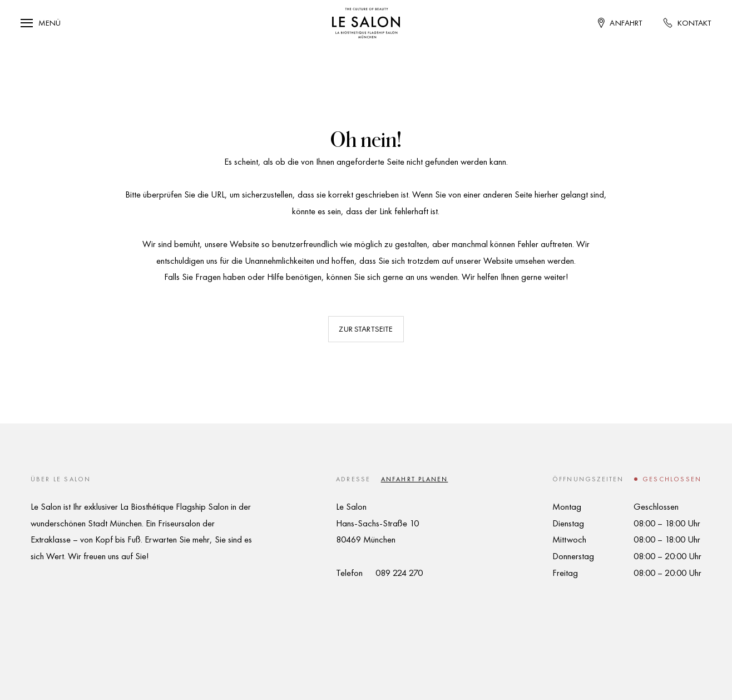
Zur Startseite (366, 329)
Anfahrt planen (415, 479)
